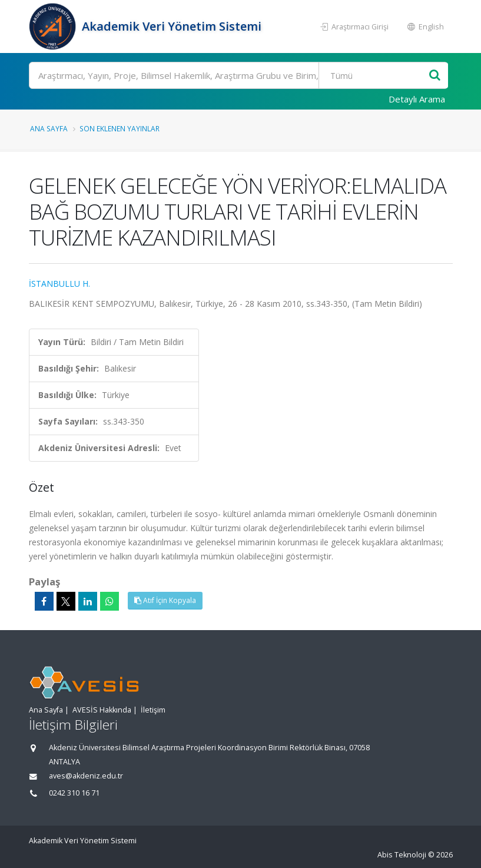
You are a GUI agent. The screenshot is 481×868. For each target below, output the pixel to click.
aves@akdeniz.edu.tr (86, 776)
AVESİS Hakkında (102, 710)
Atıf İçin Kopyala (165, 600)
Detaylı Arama (417, 99)
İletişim (153, 710)
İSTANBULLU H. (59, 284)
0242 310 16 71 (74, 793)
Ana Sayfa (49, 128)
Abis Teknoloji (402, 855)
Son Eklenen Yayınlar (120, 128)
